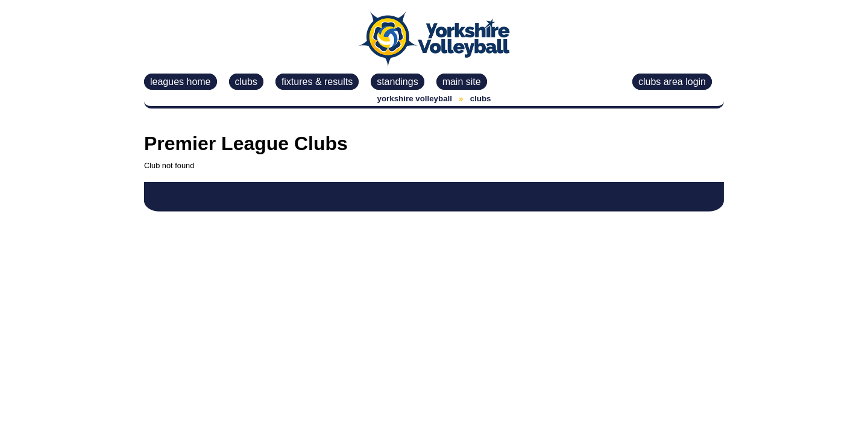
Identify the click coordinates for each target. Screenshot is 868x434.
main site (462, 82)
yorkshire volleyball (415, 99)
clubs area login (672, 82)
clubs (246, 82)
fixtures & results (317, 82)
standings (398, 82)
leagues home (181, 82)
